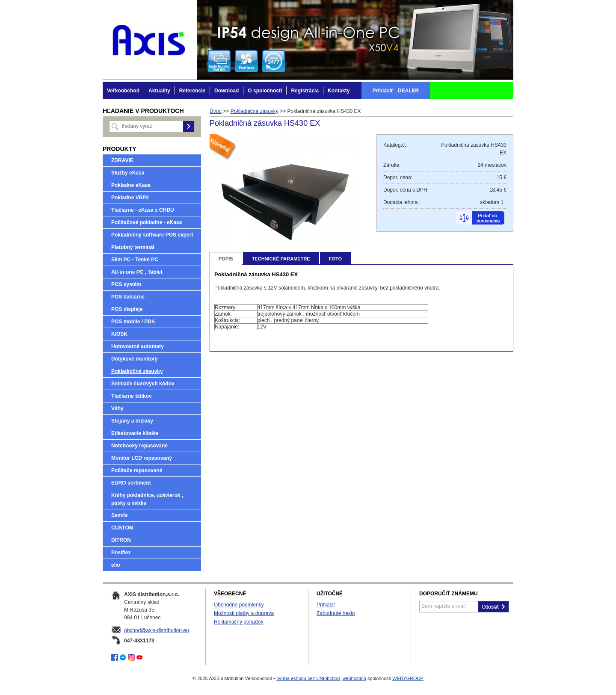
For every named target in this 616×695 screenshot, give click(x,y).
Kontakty (339, 91)
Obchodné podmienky (239, 605)
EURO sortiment (131, 483)
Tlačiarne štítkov (132, 396)
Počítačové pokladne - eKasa (147, 222)
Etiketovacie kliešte (135, 433)
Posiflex (121, 553)
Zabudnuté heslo (336, 613)
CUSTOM (122, 528)
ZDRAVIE (122, 160)
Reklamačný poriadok (238, 622)
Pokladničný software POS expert (152, 235)
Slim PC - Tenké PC (135, 260)
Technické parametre (281, 259)
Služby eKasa (128, 173)
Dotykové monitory (135, 359)
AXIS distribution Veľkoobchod (150, 40)
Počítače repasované (137, 470)
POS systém (126, 284)
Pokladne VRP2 (130, 198)
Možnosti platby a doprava (244, 613)
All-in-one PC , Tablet (137, 272)
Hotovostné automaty (138, 346)
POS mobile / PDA (133, 322)
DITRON (121, 540)
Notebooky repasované (139, 446)
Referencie (192, 91)
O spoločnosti (265, 91)
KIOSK (119, 334)
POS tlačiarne (128, 297)
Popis (226, 259)
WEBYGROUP (408, 678)
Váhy (117, 408)
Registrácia (305, 91)
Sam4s (120, 515)
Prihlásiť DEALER (396, 91)
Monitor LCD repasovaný (142, 458)
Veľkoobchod (123, 91)
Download (227, 91)
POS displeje (127, 309)
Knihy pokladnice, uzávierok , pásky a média (147, 499)
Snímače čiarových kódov (143, 384)
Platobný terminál (133, 247)
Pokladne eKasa (131, 185)
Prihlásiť (326, 605)
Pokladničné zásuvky (137, 371)
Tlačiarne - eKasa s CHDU (143, 210)
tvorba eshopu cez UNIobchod (308, 678)
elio (116, 565)
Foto (335, 259)
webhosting (354, 678)
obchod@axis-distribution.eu (157, 630)
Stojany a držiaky (132, 421)
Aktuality (159, 91)
